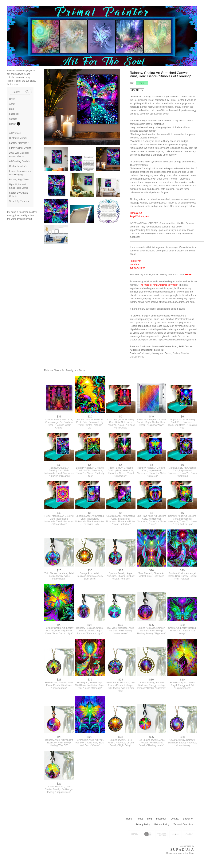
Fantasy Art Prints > (19, 143)
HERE (188, 275)
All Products (15, 133)
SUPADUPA (182, 850)
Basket (13, 124)
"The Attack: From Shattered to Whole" (158, 285)
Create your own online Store (180, 853)
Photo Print (135, 261)
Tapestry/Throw (138, 268)
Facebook (14, 114)
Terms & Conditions (183, 824)
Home (12, 99)
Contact (13, 119)
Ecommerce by (187, 846)
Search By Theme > (19, 201)
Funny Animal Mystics (20, 148)
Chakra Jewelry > (18, 166)
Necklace (134, 264)
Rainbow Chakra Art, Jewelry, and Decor (150, 353)
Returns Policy (162, 824)
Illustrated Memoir (18, 138)
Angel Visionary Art (139, 216)
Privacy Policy (143, 824)
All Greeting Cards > (19, 161)
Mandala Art (136, 213)
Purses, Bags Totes (19, 180)
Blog (11, 109)
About (12, 104)
